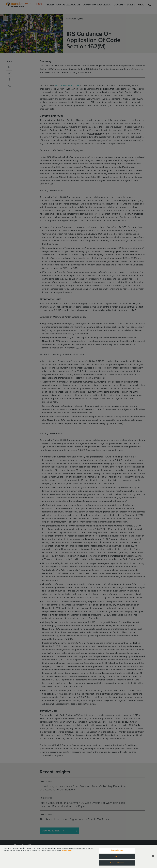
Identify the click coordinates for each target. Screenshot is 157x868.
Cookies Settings (117, 852)
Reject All (117, 858)
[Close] (153, 857)
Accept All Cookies (117, 864)
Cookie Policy (67, 852)
